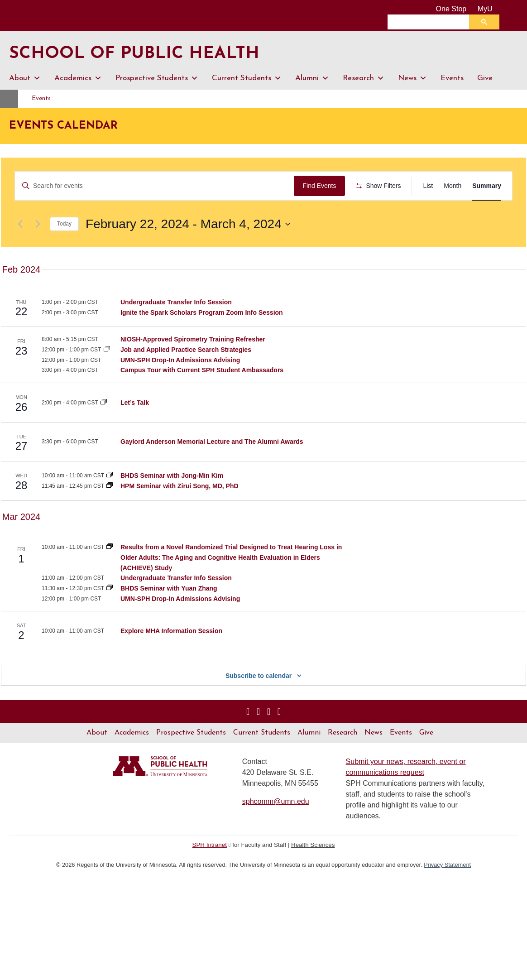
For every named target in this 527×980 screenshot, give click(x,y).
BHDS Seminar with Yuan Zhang (169, 615)
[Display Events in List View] (428, 186)
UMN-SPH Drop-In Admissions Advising (180, 386)
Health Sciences (313, 872)
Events (452, 78)
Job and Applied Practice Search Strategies (186, 376)
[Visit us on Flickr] (279, 738)
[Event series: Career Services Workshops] (107, 376)
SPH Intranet (210, 872)
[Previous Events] (20, 250)
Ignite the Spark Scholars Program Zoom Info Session (202, 339)
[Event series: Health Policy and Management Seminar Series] (110, 513)
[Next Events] (38, 250)
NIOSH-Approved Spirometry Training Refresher (193, 366)
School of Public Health (142, 53)
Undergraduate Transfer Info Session (176, 328)
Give (485, 78)
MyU (489, 9)
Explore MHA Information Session (171, 657)
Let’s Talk (135, 429)
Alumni (312, 78)
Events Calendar (63, 126)
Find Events (322, 186)
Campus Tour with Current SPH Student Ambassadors (202, 397)
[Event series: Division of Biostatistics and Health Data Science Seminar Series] (110, 502)
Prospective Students (157, 78)
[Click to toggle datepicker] (188, 250)
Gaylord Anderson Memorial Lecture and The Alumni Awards (212, 468)
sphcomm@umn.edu (276, 828)
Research (364, 78)
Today (64, 250)
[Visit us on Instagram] (248, 738)
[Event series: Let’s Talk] (104, 429)
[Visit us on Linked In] (258, 738)
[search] (431, 22)
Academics (78, 78)
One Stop (451, 9)
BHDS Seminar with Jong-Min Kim (172, 502)
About (25, 78)
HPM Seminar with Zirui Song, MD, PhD (180, 513)
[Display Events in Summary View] (487, 186)
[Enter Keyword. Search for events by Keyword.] (156, 186)
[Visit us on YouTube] (269, 738)
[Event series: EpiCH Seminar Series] (110, 574)
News (412, 78)
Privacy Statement (447, 891)
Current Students (247, 78)
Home (19, 98)
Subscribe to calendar (259, 702)
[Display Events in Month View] (453, 186)
